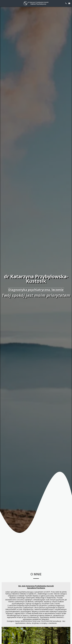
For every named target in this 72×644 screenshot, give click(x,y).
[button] (2, 3)
